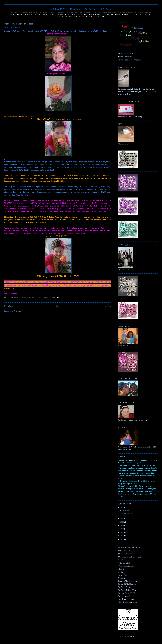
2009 (122, 536)
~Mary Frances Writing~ (81, 9)
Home (58, 306)
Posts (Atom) (18, 311)
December (126, 510)
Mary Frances (126, 57)
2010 (122, 532)
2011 (122, 529)
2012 (122, 525)
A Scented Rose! (12, 28)
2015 (122, 507)
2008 (122, 539)
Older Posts (107, 306)
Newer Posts (9, 306)
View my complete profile (129, 60)
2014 (122, 518)
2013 (122, 522)
